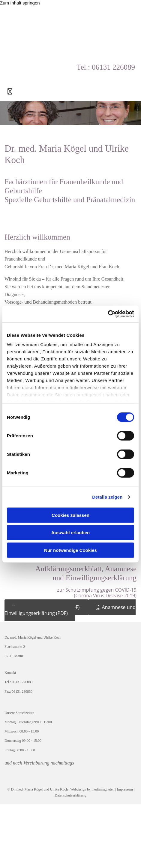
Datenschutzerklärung (70, 795)
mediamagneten (103, 789)
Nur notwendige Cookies (70, 550)
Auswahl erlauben (70, 533)
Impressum (125, 789)
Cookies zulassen (70, 515)
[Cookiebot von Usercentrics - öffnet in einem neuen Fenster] (108, 314)
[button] (70, 610)
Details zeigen (107, 497)
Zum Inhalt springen (20, 3)
